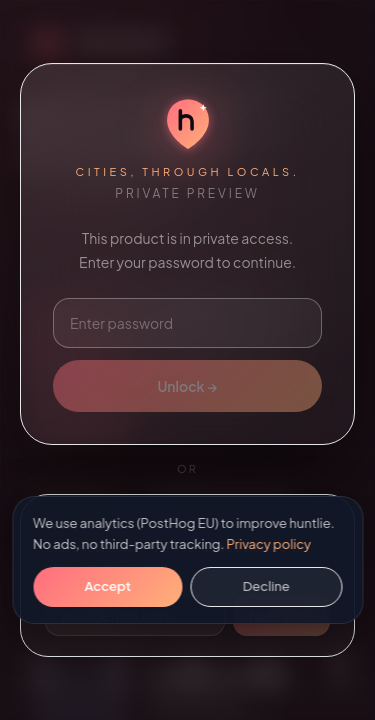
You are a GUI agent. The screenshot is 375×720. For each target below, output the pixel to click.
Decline (266, 586)
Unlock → (187, 386)
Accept (108, 586)
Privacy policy (268, 544)
